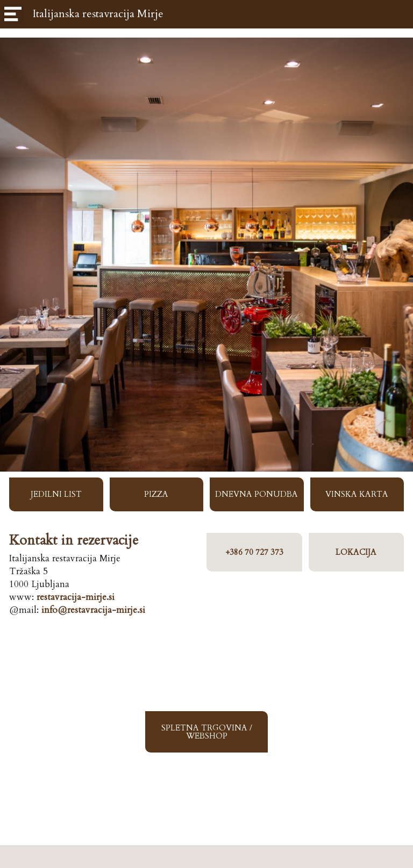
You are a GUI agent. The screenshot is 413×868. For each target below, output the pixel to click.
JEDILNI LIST (56, 494)
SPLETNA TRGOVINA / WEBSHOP (207, 732)
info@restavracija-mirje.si (93, 610)
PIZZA (156, 494)
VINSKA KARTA (357, 494)
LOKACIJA (356, 552)
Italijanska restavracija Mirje (98, 14)
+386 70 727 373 (254, 552)
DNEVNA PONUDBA (257, 494)
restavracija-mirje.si (76, 597)
